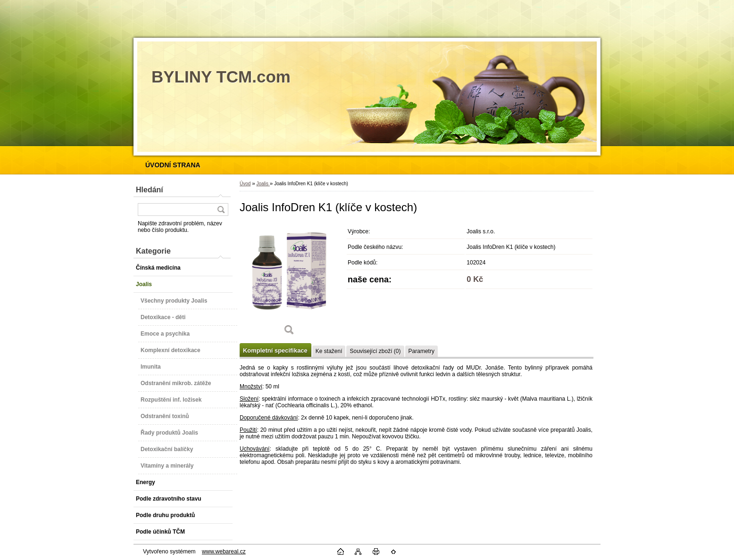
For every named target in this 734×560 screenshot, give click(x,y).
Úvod (245, 184)
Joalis (263, 184)
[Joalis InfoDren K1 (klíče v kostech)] (289, 283)
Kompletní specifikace (275, 350)
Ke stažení (329, 351)
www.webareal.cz (224, 552)
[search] (221, 210)
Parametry (421, 351)
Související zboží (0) (375, 351)
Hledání (150, 190)
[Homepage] (173, 165)
